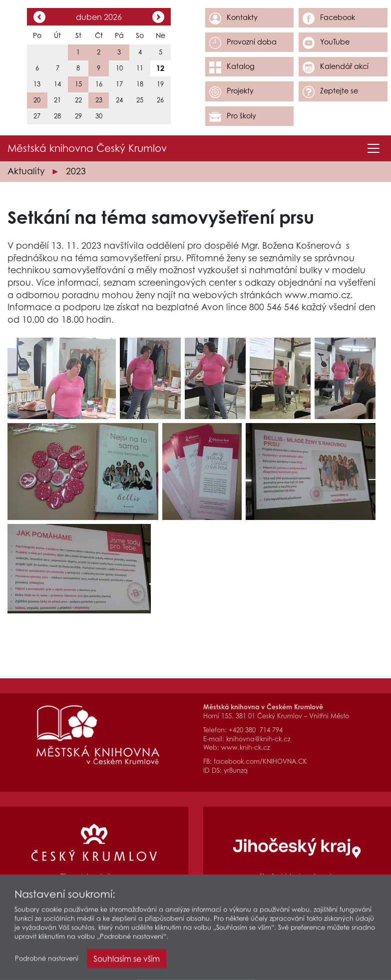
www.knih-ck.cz (245, 747)
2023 (76, 171)
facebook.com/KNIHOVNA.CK (260, 761)
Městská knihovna (87, 148)
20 (37, 100)
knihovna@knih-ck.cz (258, 739)
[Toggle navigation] (374, 148)
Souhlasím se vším (127, 962)
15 (78, 84)
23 (99, 100)
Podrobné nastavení (47, 962)
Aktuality (26, 171)
